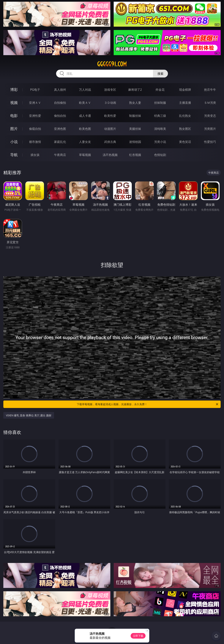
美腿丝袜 (135, 129)
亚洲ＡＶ (35, 103)
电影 (14, 116)
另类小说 (160, 142)
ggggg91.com (112, 64)
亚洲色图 (60, 129)
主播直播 (185, 103)
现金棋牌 (185, 90)
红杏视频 (135, 155)
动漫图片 (110, 129)
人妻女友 (85, 142)
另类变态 (210, 116)
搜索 (160, 74)
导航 (14, 155)
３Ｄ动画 (110, 103)
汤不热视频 (110, 155)
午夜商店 (60, 155)
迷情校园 (135, 142)
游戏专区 (110, 90)
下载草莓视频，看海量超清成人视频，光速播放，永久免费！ (148, 404)
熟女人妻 (135, 103)
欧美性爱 (110, 116)
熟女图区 (185, 129)
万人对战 (85, 90)
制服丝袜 (135, 116)
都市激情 (35, 142)
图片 (14, 129)
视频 (14, 103)
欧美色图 (85, 129)
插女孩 (35, 155)
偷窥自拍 (35, 129)
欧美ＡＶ (85, 103)
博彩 (14, 90)
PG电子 (35, 90)
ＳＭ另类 (210, 103)
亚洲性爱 (35, 116)
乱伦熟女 (185, 116)
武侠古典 (110, 142)
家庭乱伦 (60, 142)
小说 (14, 142)
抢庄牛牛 (210, 90)
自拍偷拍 (60, 103)
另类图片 (210, 129)
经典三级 (160, 116)
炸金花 (160, 90)
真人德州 (60, 90)
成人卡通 (85, 116)
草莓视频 (85, 155)
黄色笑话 (185, 142)
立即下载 (138, 636)
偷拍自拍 (60, 116)
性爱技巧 (210, 142)
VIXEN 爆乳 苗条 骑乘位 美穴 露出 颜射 (29, 415)
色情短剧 (160, 155)
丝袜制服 (160, 103)
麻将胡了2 (135, 90)
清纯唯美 (160, 129)
